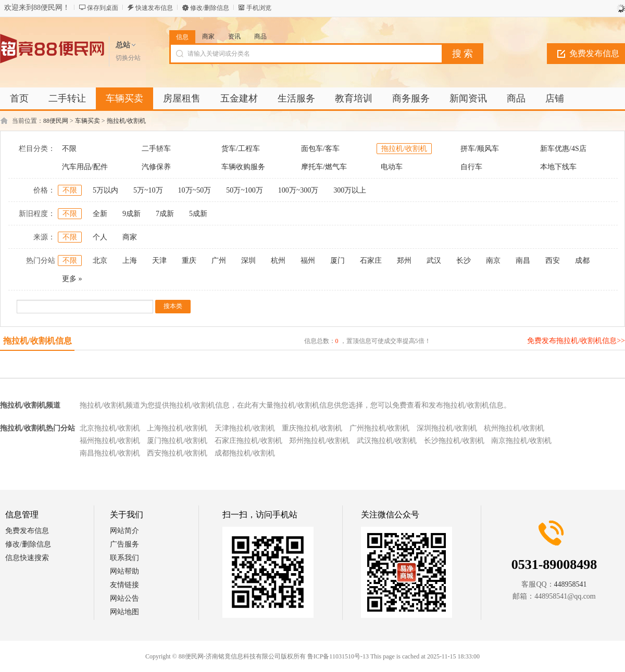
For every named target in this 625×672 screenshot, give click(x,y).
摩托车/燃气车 (324, 167)
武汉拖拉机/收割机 (387, 441)
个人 (100, 237)
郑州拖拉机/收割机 (319, 441)
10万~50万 (195, 190)
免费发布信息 (27, 531)
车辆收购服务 (243, 167)
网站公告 (124, 598)
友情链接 (124, 585)
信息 (182, 37)
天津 (159, 261)
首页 (19, 98)
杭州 (278, 261)
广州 (219, 261)
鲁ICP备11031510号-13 (338, 656)
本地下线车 (558, 167)
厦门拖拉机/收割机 (177, 441)
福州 (308, 261)
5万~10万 (148, 190)
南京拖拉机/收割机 (521, 441)
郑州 (404, 261)
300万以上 (350, 190)
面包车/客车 (320, 149)
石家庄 (371, 261)
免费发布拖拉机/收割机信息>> (576, 341)
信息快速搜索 (27, 558)
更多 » (72, 279)
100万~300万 (298, 190)
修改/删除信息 (210, 8)
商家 (208, 36)
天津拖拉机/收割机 (245, 428)
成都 (582, 261)
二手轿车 (156, 149)
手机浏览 (259, 8)
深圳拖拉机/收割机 (447, 428)
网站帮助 (124, 571)
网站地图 (124, 612)
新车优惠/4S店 (563, 149)
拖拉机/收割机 (126, 121)
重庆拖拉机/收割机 (312, 428)
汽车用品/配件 (85, 167)
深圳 (248, 261)
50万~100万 (245, 190)
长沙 (464, 261)
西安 (553, 261)
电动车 (392, 167)
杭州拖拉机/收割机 (514, 428)
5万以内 (105, 190)
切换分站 (128, 58)
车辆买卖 (87, 121)
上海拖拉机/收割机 (177, 428)
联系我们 (124, 558)
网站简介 (124, 531)
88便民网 (56, 121)
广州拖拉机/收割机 (380, 428)
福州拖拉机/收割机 (110, 441)
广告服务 (124, 544)
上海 (130, 261)
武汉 (434, 261)
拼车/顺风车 (480, 149)
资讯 (234, 36)
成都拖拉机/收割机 (245, 453)
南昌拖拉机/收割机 (110, 453)
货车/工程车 (241, 149)
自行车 (471, 167)
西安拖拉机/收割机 (177, 453)
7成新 (165, 214)
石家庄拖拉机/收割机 (248, 441)
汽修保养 (156, 167)
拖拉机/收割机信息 (37, 341)
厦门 (337, 261)
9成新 (132, 214)
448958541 (571, 584)
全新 (100, 214)
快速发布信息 (154, 8)
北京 (100, 261)
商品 (260, 36)
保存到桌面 (103, 8)
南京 (493, 261)
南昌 (523, 261)
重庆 (189, 261)
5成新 (198, 214)
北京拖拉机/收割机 (110, 428)
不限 (69, 149)
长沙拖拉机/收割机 (454, 441)
